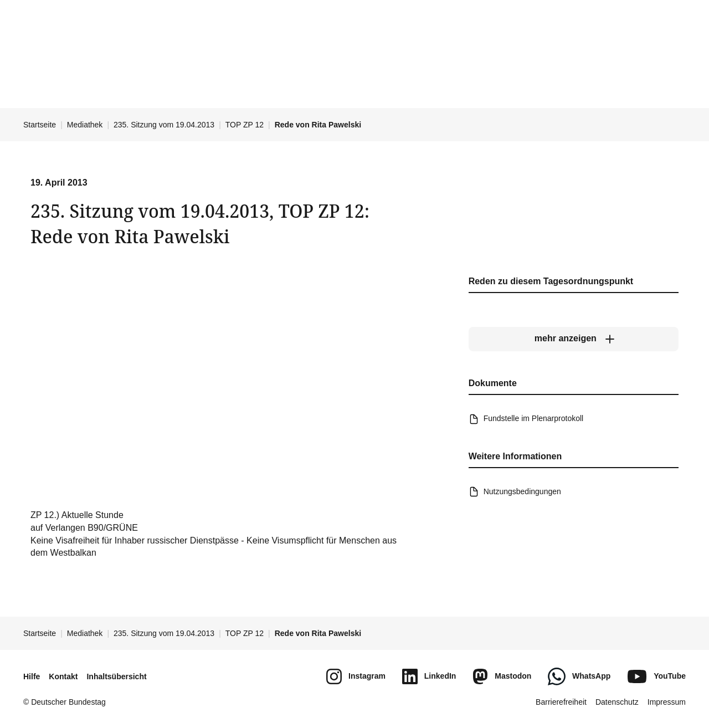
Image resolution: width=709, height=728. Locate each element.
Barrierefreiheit (561, 702)
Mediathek (85, 125)
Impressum (667, 702)
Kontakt (63, 676)
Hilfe (32, 676)
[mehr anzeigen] (574, 339)
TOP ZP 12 (245, 125)
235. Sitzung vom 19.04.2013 (164, 125)
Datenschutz (617, 702)
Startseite (40, 125)
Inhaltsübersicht (116, 676)
